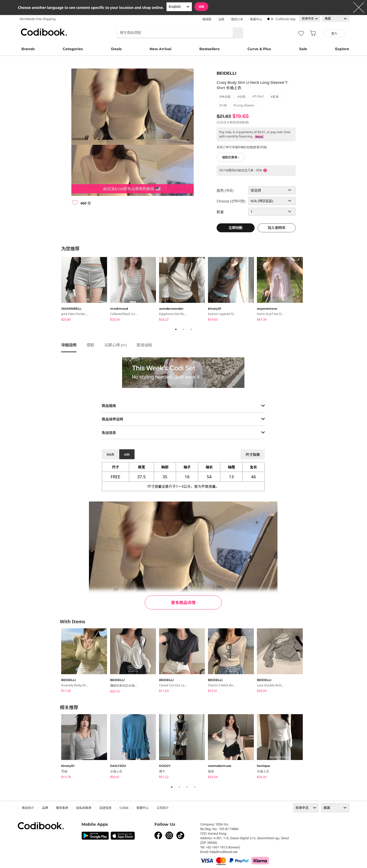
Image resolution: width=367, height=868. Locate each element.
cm (127, 454)
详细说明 (69, 345)
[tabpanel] (86, 290)
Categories (73, 49)
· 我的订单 (236, 19)
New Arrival (160, 49)
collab (124, 808)
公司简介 (163, 808)
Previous (57, 290)
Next (310, 290)
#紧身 (275, 97)
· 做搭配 (206, 19)
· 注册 (220, 19)
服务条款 (62, 808)
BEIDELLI (226, 73)
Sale (303, 49)
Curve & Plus (259, 49)
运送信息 (106, 808)
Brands (28, 49)
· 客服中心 (255, 19)
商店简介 (28, 808)
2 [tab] (183, 329)
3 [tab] (191, 329)
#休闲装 (225, 97)
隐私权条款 (84, 808)
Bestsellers (209, 49)
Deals (116, 49)
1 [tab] (176, 329)
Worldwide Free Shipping (38, 19)
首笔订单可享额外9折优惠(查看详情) (242, 147)
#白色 (242, 97)
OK (201, 7)
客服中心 (142, 808)
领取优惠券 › (231, 157)
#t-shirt (258, 96)
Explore (342, 49)
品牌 (45, 808)
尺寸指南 (253, 455)
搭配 (90, 345)
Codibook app (286, 19)
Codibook (44, 32)
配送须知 (145, 345)
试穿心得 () (116, 345)
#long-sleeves (244, 105)
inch (111, 454)
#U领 (223, 105)
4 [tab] (195, 787)
